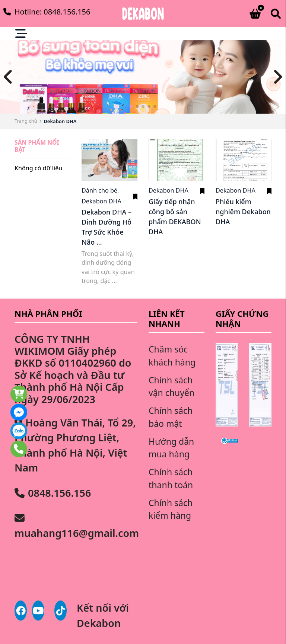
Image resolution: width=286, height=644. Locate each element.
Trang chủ (26, 121)
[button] (131, 106)
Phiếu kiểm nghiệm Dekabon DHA (243, 212)
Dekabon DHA (101, 201)
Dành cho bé (101, 190)
